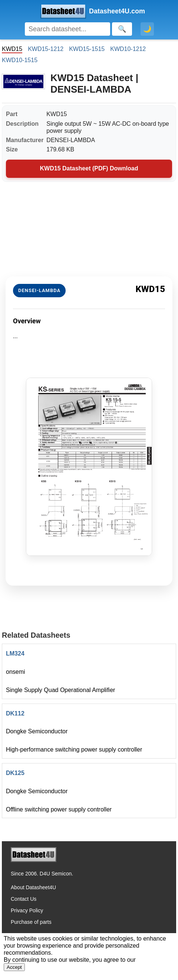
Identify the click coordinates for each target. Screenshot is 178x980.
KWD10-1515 (20, 60)
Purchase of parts (31, 922)
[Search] (67, 29)
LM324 (15, 654)
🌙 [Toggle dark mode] (147, 29)
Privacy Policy (27, 910)
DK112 (15, 713)
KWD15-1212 (46, 49)
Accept (14, 967)
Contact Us (24, 899)
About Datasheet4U (33, 887)
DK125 (15, 773)
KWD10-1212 (128, 49)
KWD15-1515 (87, 49)
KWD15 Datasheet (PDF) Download (89, 168)
